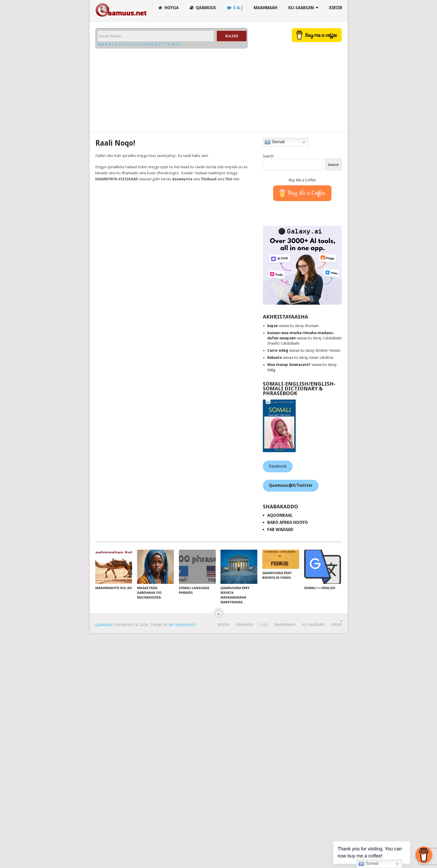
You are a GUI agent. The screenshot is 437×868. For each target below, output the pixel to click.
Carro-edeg (278, 350)
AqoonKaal (280, 515)
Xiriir (336, 8)
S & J (235, 8)
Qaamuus (203, 8)
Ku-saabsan (301, 8)
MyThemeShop (182, 625)
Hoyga (169, 8)
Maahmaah (265, 8)
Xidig (271, 370)
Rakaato (275, 358)
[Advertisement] (172, 88)
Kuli (101, 44)
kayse (273, 326)
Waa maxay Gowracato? (289, 365)
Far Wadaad (280, 530)
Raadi (232, 36)
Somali (275, 142)
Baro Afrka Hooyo (288, 522)
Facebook (278, 466)
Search (268, 156)
